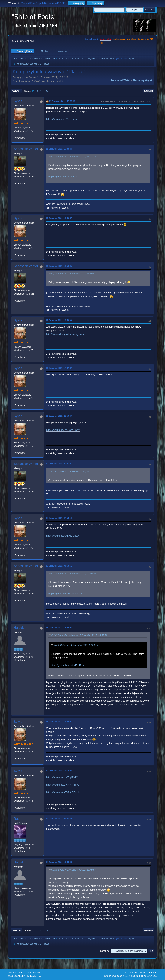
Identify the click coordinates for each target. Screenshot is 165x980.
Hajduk (19, 628)
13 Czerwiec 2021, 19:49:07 (59, 722)
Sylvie (131, 59)
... (43, 91)
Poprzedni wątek (121, 80)
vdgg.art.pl (106, 39)
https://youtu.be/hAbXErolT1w (63, 536)
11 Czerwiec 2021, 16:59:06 (59, 320)
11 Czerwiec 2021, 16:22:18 (62, 101)
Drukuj (148, 91)
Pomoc (125, 972)
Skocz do (105, 951)
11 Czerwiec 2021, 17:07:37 (59, 368)
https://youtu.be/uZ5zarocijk (62, 119)
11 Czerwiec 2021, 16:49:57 (59, 218)
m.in (80, 490)
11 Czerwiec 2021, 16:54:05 (59, 266)
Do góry (17, 930)
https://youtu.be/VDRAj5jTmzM (63, 792)
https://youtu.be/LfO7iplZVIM (62, 777)
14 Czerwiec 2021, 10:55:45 (59, 862)
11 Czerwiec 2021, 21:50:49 (59, 416)
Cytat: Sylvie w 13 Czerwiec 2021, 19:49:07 (74, 870)
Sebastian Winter (26, 149)
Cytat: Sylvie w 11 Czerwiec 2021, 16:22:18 (74, 157)
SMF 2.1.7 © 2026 (17, 972)
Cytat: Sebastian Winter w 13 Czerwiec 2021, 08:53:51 (79, 635)
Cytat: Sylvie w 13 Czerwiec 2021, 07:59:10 (74, 574)
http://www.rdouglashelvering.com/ (65, 334)
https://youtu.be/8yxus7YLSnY (63, 430)
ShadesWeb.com (34, 976)
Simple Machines (34, 972)
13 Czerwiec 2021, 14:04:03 (59, 628)
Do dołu (16, 91)
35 (46, 91)
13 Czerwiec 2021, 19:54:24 (59, 771)
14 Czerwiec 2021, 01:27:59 (59, 819)
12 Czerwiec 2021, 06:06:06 (59, 464)
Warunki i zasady (137, 972)
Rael (17, 819)
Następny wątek (143, 80)
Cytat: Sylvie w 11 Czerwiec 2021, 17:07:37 (74, 471)
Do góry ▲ (152, 972)
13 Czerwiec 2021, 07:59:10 (59, 518)
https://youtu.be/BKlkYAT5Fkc (63, 785)
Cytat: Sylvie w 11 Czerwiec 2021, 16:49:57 (74, 274)
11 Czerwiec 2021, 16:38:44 (59, 149)
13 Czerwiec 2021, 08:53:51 (59, 566)
